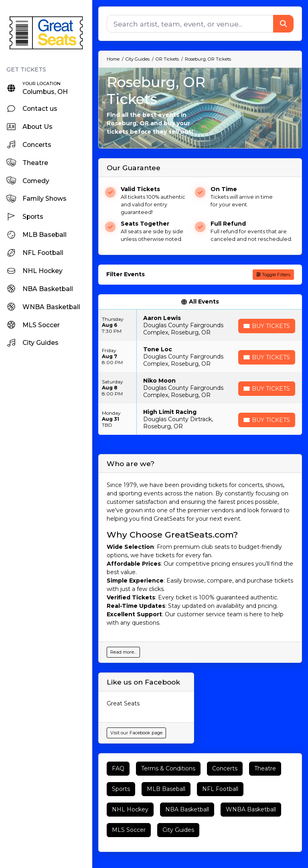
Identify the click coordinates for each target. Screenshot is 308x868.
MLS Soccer (129, 830)
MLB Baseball (166, 789)
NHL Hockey (130, 809)
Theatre (265, 768)
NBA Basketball (187, 809)
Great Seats (123, 703)
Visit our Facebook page (136, 733)
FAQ (118, 768)
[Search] (190, 24)
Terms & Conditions (168, 768)
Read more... (123, 652)
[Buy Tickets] (267, 326)
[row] (200, 325)
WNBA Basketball (251, 809)
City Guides (178, 830)
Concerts (225, 768)
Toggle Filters (273, 275)
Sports (121, 789)
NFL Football (220, 789)
